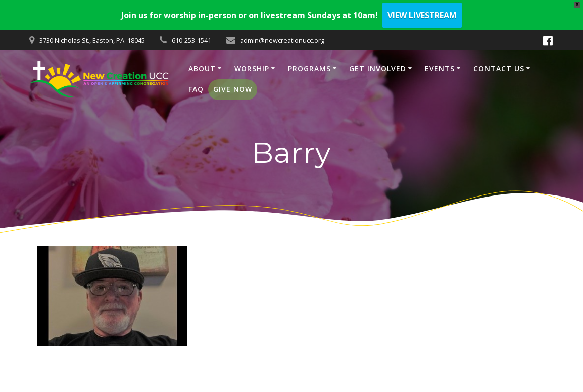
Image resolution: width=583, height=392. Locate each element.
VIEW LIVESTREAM (422, 15)
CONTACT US (499, 69)
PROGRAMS (309, 69)
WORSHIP (252, 69)
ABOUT (202, 69)
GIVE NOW (233, 89)
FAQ (196, 89)
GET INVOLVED (378, 69)
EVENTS (440, 69)
